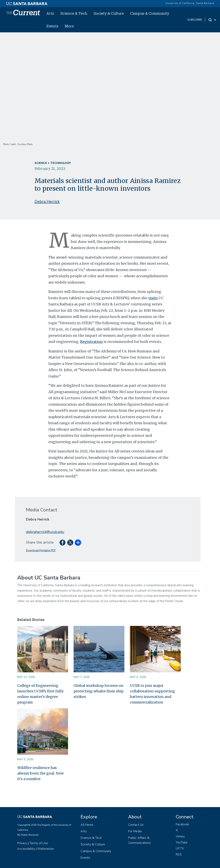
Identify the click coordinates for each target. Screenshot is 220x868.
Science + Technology (53, 163)
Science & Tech (74, 13)
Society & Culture (109, 13)
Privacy (22, 843)
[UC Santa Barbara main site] (27, 3)
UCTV (180, 848)
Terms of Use (39, 843)
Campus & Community (150, 13)
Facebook (183, 824)
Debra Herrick (47, 202)
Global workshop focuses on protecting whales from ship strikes (99, 691)
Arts (50, 13)
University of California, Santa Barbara (190, 3)
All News (87, 825)
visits (153, 298)
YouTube (182, 842)
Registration (91, 342)
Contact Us (136, 825)
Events (52, 26)
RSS (179, 855)
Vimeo (180, 836)
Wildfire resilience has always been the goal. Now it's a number (40, 773)
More (69, 26)
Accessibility (26, 849)
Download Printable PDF (41, 550)
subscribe (195, 20)
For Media (135, 831)
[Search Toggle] (213, 20)
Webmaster (46, 849)
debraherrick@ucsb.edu (45, 532)
